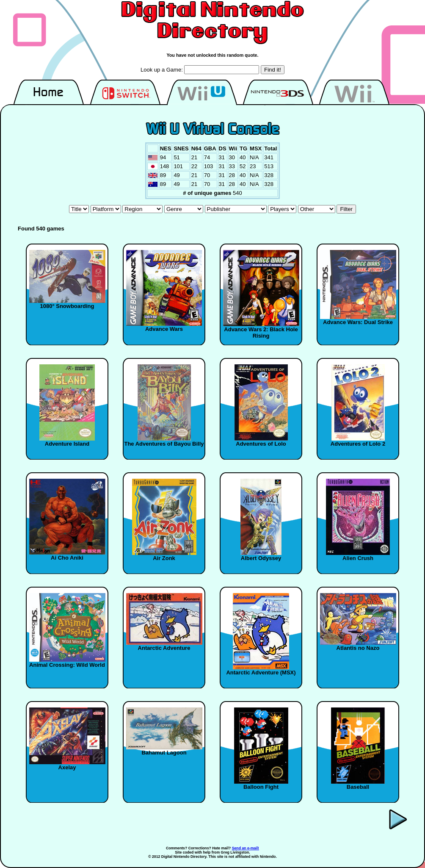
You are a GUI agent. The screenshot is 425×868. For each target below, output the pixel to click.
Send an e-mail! (246, 848)
